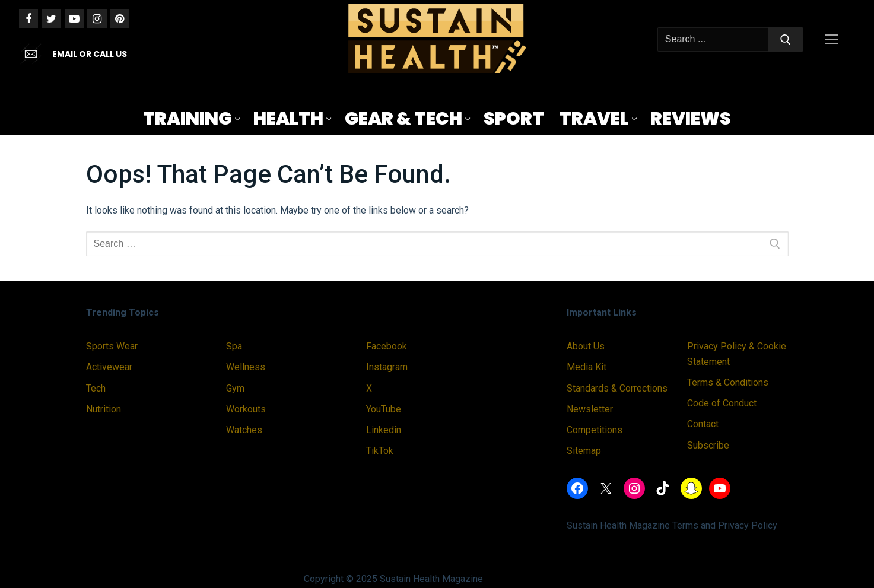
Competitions (595, 430)
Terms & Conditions (728, 382)
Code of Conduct (722, 403)
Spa (234, 346)
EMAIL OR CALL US (90, 54)
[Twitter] (51, 18)
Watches (244, 430)
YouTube (384, 409)
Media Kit (587, 367)
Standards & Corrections (617, 388)
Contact (703, 424)
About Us (586, 346)
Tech (96, 388)
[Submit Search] (786, 40)
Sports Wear (112, 346)
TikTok (380, 451)
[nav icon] (834, 40)
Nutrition (104, 409)
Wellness (246, 367)
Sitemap (584, 451)
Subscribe (708, 445)
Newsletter (590, 409)
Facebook (387, 346)
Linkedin (384, 430)
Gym (235, 388)
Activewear (109, 367)
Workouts (246, 409)
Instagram (387, 367)
